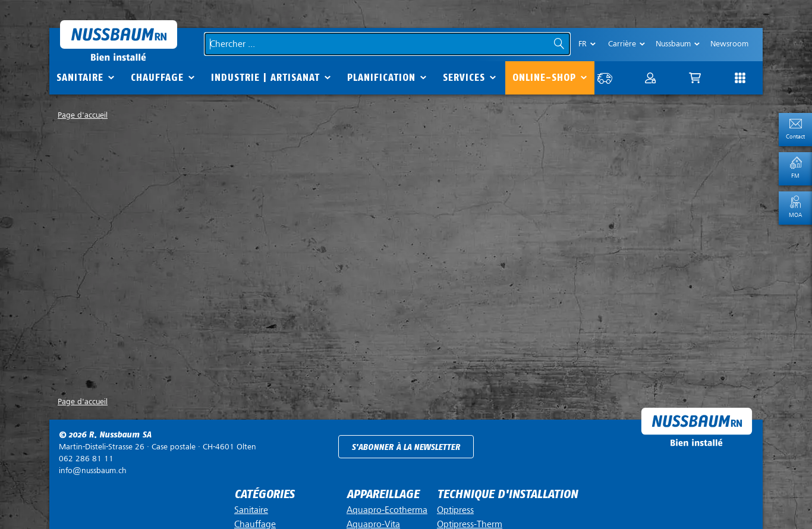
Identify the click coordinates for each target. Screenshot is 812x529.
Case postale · (158, 447)
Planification (381, 78)
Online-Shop (544, 78)
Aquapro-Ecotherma (387, 510)
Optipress (455, 510)
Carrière (622, 44)
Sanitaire (80, 78)
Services (464, 78)
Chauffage (157, 78)
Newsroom (729, 44)
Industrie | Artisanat (265, 78)
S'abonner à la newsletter (406, 447)
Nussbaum (673, 44)
